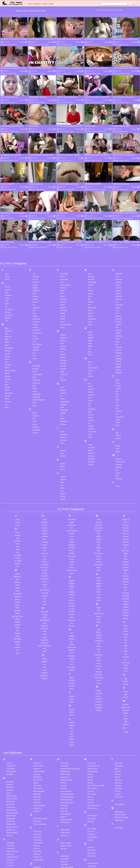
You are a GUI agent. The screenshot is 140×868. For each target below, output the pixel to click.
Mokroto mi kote (34, 126)
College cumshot (12, 800)
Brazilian (8, 331)
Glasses (63, 301)
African (7, 230)
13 (110, 10)
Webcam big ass (120, 758)
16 (114, 10)
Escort (35, 368)
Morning (91, 260)
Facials (63, 220)
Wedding (118, 411)
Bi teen (9, 736)
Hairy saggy (64, 709)
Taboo (118, 324)
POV (90, 367)
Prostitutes (91, 372)
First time (63, 245)
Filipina (63, 240)
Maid (90, 217)
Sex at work (91, 810)
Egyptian (35, 359)
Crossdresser (37, 277)
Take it (117, 712)
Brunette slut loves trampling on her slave (13, 68)
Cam (34, 217)
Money (90, 254)
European (66, 131)
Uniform (118, 379)
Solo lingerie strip (93, 829)
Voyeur (118, 395)
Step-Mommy (92, 251)
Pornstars (91, 364)
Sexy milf (91, 813)
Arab (60, 74)
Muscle (90, 268)
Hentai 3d (64, 732)
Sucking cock (92, 846)
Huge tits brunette (66, 763)
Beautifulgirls (9, 291)
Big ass (13, 131)
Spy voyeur (91, 835)
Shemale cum (92, 815)
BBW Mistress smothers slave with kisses (97, 155)
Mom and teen (92, 732)
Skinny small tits (93, 827)
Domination (100, 102)
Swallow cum (92, 852)
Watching (119, 402)
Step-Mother (92, 262)
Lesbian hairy (65, 825)
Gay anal (36, 814)
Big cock (65, 44)
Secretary (119, 226)
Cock (34, 257)
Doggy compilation (40, 749)
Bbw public (10, 725)
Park (89, 341)
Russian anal (92, 799)
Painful (90, 330)
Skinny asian (92, 818)
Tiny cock (118, 735)
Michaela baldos (93, 715)
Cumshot (126, 160)
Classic (35, 245)
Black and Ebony (10, 314)
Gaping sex (37, 811)
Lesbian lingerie (66, 831)
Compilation (36, 262)
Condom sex (37, 265)
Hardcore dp (65, 721)
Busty (7, 351)
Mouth (90, 265)
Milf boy (90, 723)
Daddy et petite (38, 709)
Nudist (90, 290)
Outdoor (91, 320)
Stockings (119, 296)
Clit (34, 248)
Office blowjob (92, 759)
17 (116, 10)
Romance (91, 400)
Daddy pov (37, 712)
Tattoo (118, 326)
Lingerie (63, 443)
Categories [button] (37, 4)
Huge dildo (64, 755)
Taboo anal (118, 706)
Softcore (118, 268)
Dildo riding (37, 740)
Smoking (118, 265)
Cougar (69, 44)
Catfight (35, 231)
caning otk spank (90, 126)
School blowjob (93, 807)
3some (7, 220)
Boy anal (9, 779)
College (35, 260)
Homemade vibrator (67, 746)
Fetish (15, 74)
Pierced (90, 358)
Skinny (118, 251)
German (15, 160)
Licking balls (65, 853)
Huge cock (64, 752)
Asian (10, 44)
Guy (62, 321)
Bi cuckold (10, 734)
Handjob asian (65, 715)
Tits (117, 346)
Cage (98, 74)
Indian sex (64, 779)
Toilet (117, 349)
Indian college (65, 773)
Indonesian (64, 378)
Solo (117, 271)
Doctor (35, 332)
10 (105, 10)
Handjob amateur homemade (70, 712)
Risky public (92, 794)
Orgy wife (91, 765)
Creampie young (12, 823)
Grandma (72, 131)
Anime (7, 242)
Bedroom (8, 294)
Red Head (91, 391)
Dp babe (36, 755)
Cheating (35, 240)
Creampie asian (12, 815)
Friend (62, 265)
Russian (91, 408)
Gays (62, 287)
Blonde (94, 74)
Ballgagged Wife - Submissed (38, 97)
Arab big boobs (11, 715)
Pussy (90, 381)
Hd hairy (63, 726)
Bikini (7, 306)
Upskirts (118, 382)
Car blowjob (10, 786)
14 (111, 10)
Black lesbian (11, 745)
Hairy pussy (64, 706)
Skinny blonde (92, 821)
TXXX (137, 100)
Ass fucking (45, 44)
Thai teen (118, 718)
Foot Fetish (64, 254)
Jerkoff (62, 400)
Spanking (119, 279)
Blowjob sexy (11, 773)
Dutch (35, 349)
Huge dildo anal (66, 757)
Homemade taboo (66, 743)
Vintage (118, 389)
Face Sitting (64, 217)
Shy (117, 245)
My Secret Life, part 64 (35, 184)
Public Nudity (92, 375)
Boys (7, 328)
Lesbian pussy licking (67, 836)
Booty (7, 325)
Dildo (34, 329)
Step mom (91, 838)
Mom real (91, 746)
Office (90, 306)
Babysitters (9, 274)
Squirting (118, 293)
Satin (117, 220)
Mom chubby (92, 738)
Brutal (7, 342)
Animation (8, 239)
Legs (62, 434)
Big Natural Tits (7, 131)
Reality (90, 388)
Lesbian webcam (66, 850)
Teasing (118, 332)
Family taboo (38, 784)
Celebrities (122, 131)
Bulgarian (34, 131)
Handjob (63, 334)
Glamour (63, 298)
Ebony (35, 356)
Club (34, 254)
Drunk (35, 346)
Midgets (91, 237)
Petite (90, 355)
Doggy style (37, 752)
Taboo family (119, 709)
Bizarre (7, 311)
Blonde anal (10, 748)
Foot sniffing (37, 795)
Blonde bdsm (11, 751)
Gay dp (36, 822)
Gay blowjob (38, 816)
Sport (117, 285)
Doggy (35, 335)
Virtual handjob (120, 748)
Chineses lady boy (12, 795)
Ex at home (37, 765)
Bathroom (8, 280)
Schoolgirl (119, 223)
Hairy (62, 331)
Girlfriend (63, 292)
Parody (90, 344)
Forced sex (37, 798)
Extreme (35, 376)
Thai (117, 338)
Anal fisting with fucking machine (95, 39)
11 (106, 10)
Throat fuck (118, 723)
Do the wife (37, 746)
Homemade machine (67, 738)
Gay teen (36, 828)
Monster (91, 257)
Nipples (90, 284)
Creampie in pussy (13, 817)
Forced (63, 260)
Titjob (117, 343)
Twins (117, 369)
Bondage (37, 74)
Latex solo (64, 805)
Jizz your (63, 792)
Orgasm (91, 314)
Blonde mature (11, 759)
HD (37, 131)
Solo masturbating (94, 832)
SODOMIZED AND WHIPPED (93, 184)
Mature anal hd (93, 712)
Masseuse (91, 223)
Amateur (5, 44)
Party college (92, 772)
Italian (62, 386)
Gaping (63, 284)
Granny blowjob (39, 839)
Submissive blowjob (94, 844)
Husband (63, 368)
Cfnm (126, 131)
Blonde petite (11, 762)
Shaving (118, 237)
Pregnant (91, 370)
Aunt (63, 74)
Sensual (118, 228)
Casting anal (11, 792)
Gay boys (37, 819)
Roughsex (91, 405)
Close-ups (62, 102)
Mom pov (91, 743)
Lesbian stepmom (66, 845)
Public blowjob (92, 781)
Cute (34, 299)
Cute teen (10, 829)
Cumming (36, 291)
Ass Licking (68, 189)
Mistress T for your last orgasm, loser (124, 155)
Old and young (93, 311)
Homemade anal (66, 735)
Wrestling (119, 422)
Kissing (100, 160)
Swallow (118, 310)
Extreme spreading (40, 768)
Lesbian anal (65, 814)
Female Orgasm (65, 228)
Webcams (119, 408)
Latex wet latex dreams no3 (9, 97)
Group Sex (64, 318)
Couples (35, 271)
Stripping (118, 302)
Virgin (117, 392)
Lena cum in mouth (67, 811)
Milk (89, 243)
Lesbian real (65, 839)
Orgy (90, 317)
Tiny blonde (118, 732)
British (18, 131)
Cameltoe (36, 220)
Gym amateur (38, 842)
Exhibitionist (36, 373)
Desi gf (36, 726)
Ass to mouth (12, 102)
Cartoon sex (10, 789)
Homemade (64, 354)
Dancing (35, 312)
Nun (89, 292)
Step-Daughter (37, 318)
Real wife (91, 791)
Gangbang (64, 281)
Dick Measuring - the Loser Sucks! (11, 155)
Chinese (35, 243)
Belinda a (10, 728)
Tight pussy (118, 726)
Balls (6, 277)
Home (30, 4)
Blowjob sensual (12, 770)
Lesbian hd (64, 828)
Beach (7, 289)
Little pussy (64, 856)
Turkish (118, 363)
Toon (117, 352)
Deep (34, 321)
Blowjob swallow (12, 776)
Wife (117, 419)
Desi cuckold (38, 723)
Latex (62, 426)
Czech (35, 302)
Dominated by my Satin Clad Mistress (12, 126)
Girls (62, 295)
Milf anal (90, 718)
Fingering (63, 243)
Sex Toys (119, 231)
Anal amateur (11, 712)
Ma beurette (92, 706)
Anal (37, 44)
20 (121, 10)
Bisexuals (90, 74)
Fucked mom (38, 800)
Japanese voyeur (66, 789)
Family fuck (37, 781)
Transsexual (120, 360)
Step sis (90, 841)
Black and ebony (12, 742)
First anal (37, 789)
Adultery (89, 44)
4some (7, 223)
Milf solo (90, 726)
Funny (62, 271)
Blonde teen (10, 765)
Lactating (63, 420)
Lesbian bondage (66, 819)
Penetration (92, 353)
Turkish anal (119, 740)
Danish (35, 315)
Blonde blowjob (11, 753)
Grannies (63, 312)
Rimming (91, 397)
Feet (62, 226)
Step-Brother (9, 337)
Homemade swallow (67, 740)
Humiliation (64, 365)
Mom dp (90, 740)
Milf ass (90, 721)
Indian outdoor (65, 776)
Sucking (118, 308)
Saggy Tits (119, 217)
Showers (118, 243)
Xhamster (24, 42)
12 (108, 10)
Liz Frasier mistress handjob (121, 126)
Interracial (63, 384)
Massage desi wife (94, 709)
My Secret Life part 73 (7, 184)
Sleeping (118, 260)
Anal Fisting (121, 74)
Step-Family (64, 223)
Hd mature (64, 729)
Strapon (118, 299)
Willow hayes (119, 764)
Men (89, 231)
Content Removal (82, 864)
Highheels (63, 348)
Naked (90, 275)
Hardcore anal (65, 718)
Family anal (37, 778)
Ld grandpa (64, 808)
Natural (90, 278)
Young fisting (119, 771)
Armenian (62, 189)
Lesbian (63, 437)
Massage (91, 220)
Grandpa (63, 309)
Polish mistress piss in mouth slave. (124, 97)
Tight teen (118, 729)
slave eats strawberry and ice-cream (68, 184)
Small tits (119, 262)
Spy (117, 288)
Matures (91, 228)
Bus (6, 348)
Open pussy (92, 762)
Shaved (118, 234)
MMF (90, 248)
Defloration (36, 326)
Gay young (37, 831)
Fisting (62, 248)
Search (133, 4)
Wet (117, 414)
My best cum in (93, 752)
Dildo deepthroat (39, 735)
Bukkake (8, 345)
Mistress (72, 102)
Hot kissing (64, 749)
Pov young (91, 778)
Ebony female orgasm (41, 762)
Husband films (65, 766)
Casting (35, 228)
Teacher (118, 329)
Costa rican (10, 809)
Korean (63, 413)
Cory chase (10, 806)
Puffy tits (90, 784)
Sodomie (103, 189)
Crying (35, 279)
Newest (51, 4)
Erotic (34, 365)
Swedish (118, 313)
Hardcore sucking (66, 723)
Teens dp (118, 715)
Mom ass (91, 735)
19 (119, 10)
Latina (62, 431)
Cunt (34, 296)
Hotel (62, 362)
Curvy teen (10, 826)
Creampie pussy (12, 820)
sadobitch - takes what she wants (67, 97)
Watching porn (119, 755)
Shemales (119, 240)
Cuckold (95, 102)
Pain (89, 327)
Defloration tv (38, 721)
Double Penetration (39, 343)
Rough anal (91, 797)
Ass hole (8, 256)
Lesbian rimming (66, 842)
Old (89, 308)
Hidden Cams (65, 345)
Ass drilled (10, 718)
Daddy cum (37, 706)
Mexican (91, 234)
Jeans (62, 397)
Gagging (63, 278)
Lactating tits (65, 802)
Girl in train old (38, 833)
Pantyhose (91, 338)
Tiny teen (118, 738)
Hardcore (104, 131)
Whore (118, 417)
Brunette (5, 74)
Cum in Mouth (37, 288)
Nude (90, 287)
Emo (34, 362)
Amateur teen (11, 709)
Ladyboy (63, 423)
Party (90, 347)
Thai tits (117, 721)
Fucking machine (66, 268)
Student (118, 305)
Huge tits (63, 760)
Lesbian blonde (65, 816)
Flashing (63, 251)
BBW (69, 74)
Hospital (63, 356)
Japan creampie (66, 786)
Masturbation (92, 226)
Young (118, 430)
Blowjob (122, 44)
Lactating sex (65, 799)
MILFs (90, 240)
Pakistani (91, 333)
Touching (119, 355)
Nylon (90, 298)
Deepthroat (36, 324)
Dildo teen (37, 743)
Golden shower (38, 836)
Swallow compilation (94, 849)
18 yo (60, 44)
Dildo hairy (37, 738)
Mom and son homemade (96, 729)
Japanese (63, 394)
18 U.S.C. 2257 (91, 864)
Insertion (63, 381)
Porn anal (91, 775)
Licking (63, 440)
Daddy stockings (39, 715)
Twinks (118, 366)
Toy (117, 357)
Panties (90, 336)
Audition (8, 261)
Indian (62, 375)
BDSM (33, 74)
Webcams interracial (121, 761)
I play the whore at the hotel (121, 184)
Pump (90, 378)
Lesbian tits (64, 847)
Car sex (35, 223)
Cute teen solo (11, 832)
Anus (40, 44)
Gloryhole (63, 304)
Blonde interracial (12, 756)
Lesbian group (65, 822)
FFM (62, 237)
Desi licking (37, 729)
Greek (62, 315)
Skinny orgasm (93, 824)
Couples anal (11, 812)
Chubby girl (10, 798)
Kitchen (63, 410)
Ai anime (9, 706)
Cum (34, 285)
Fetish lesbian (38, 786)
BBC (66, 74)
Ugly (117, 376)
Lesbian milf (64, 833)
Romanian (91, 402)
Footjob (63, 257)
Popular (45, 4)
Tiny (117, 340)
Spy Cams (119, 291)
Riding (90, 394)
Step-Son (119, 274)
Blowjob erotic (11, 768)
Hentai (62, 342)
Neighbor (91, 281)
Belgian (117, 160)
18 (118, 10)
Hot (61, 359)
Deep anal (37, 718)
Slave (117, 257)
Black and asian (12, 739)
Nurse (90, 295)
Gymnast (63, 324)
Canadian (43, 74)
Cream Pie (14, 44)
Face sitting (37, 775)
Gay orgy (36, 825)
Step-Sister (119, 248)
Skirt (117, 254)
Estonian (14, 189)
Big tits (64, 160)
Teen (117, 335)
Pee (89, 350)
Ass (7, 102)
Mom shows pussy (94, 749)
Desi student (38, 732)
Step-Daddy (36, 309)
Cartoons (36, 226)
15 (113, 10)
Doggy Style (36, 338)
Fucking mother (39, 803)
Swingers (119, 316)
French (63, 262)
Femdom (10, 74)
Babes (7, 272)
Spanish (118, 277)
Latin (62, 429)
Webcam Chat (120, 405)
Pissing (90, 361)
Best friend (10, 731)
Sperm (118, 282)
